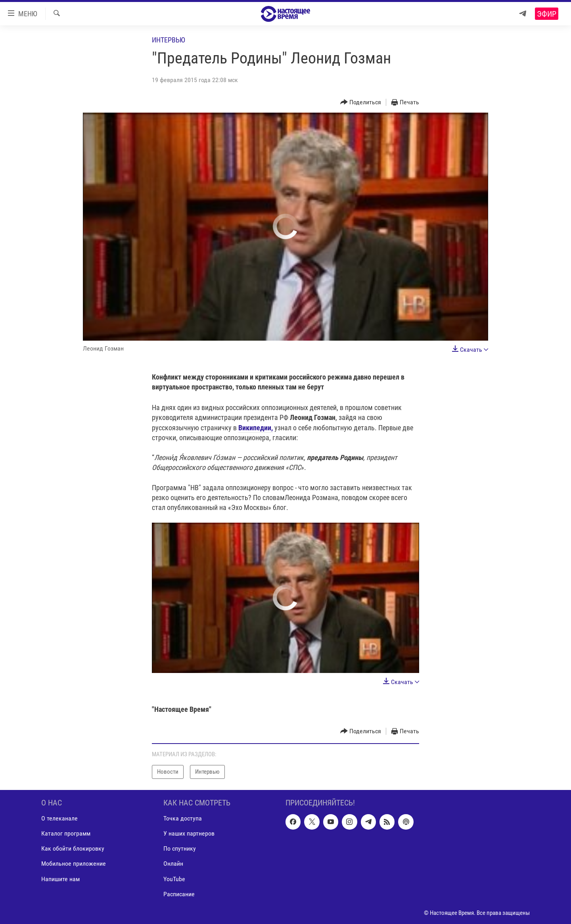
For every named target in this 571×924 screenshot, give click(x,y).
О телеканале (59, 818)
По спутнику (180, 848)
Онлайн (173, 864)
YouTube (174, 879)
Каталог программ (66, 833)
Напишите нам (60, 879)
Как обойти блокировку (73, 848)
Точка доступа (183, 818)
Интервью (169, 40)
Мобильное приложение (74, 864)
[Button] (361, 103)
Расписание (179, 894)
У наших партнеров (189, 833)
